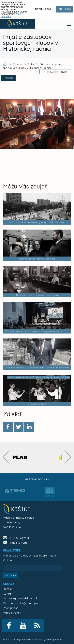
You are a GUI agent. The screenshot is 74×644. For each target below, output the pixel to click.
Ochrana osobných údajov (21, 603)
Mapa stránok (12, 613)
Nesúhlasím (43, 9)
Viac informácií (11, 15)
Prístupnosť (10, 608)
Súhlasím (65, 9)
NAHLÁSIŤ (8, 78)
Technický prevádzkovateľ (20, 598)
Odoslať (11, 575)
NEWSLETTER (12, 550)
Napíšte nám (18, 543)
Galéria (18, 64)
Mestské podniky (37, 479)
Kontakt (8, 594)
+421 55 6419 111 (20, 538)
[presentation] (6, 457)
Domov (8, 589)
